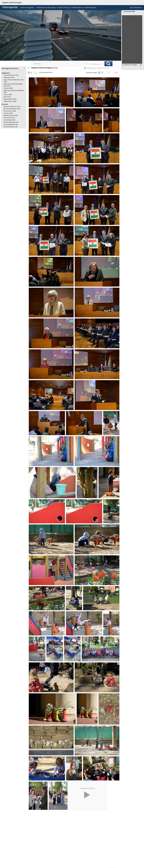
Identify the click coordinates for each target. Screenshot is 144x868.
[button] (67, 58)
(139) (11, 124)
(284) (10, 111)
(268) (8, 113)
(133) (11, 127)
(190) (9, 120)
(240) (11, 115)
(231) (9, 118)
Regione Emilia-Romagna (12, 2)
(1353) (11, 75)
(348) (10, 99)
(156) (11, 122)
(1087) (9, 77)
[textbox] (58, 64)
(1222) (12, 106)
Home (28, 68)
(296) (10, 101)
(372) (7, 97)
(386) (8, 95)
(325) (12, 109)
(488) (8, 88)
